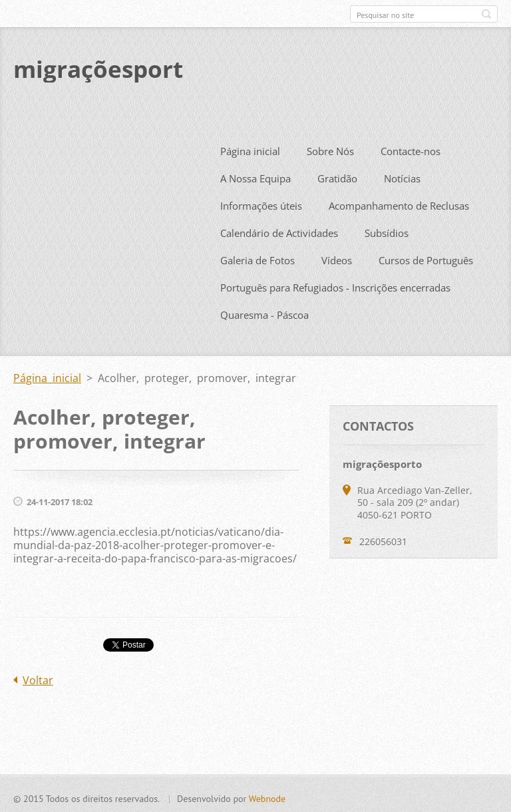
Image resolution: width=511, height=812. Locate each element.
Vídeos (337, 258)
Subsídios (387, 230)
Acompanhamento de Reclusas (399, 203)
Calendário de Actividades (279, 230)
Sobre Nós (330, 148)
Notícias (402, 176)
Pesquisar (486, 14)
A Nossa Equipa (255, 176)
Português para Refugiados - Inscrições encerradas (335, 285)
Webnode (267, 796)
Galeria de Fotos (257, 258)
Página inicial (250, 148)
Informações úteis (261, 203)
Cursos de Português (426, 258)
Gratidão (337, 176)
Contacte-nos (411, 148)
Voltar (38, 678)
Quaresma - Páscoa (264, 312)
